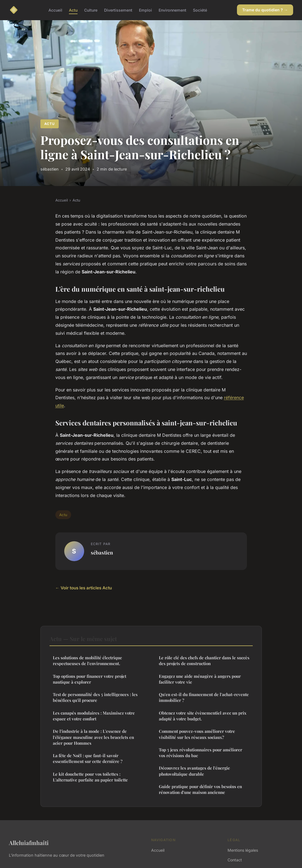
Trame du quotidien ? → (265, 10)
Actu (73, 10)
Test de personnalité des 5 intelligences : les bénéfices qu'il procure (95, 697)
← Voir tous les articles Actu (84, 588)
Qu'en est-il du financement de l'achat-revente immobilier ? (204, 697)
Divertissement (118, 10)
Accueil (55, 10)
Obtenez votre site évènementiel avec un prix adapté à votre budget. (203, 716)
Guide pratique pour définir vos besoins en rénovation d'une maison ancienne (200, 789)
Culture (91, 10)
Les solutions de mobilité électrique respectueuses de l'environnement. (87, 661)
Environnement (172, 10)
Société (200, 10)
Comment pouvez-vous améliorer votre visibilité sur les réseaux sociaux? (197, 734)
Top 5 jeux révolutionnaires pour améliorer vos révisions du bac (201, 753)
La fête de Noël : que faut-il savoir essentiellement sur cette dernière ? (88, 758)
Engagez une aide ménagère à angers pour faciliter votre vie (200, 679)
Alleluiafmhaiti (29, 843)
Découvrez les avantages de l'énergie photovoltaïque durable (194, 771)
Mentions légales (243, 850)
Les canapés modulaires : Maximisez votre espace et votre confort (94, 716)
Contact (235, 860)
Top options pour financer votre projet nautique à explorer (90, 679)
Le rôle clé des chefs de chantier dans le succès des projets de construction (204, 661)
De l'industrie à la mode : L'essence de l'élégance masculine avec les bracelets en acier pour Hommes (93, 737)
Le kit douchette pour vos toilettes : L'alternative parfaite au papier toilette (90, 777)
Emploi (145, 10)
